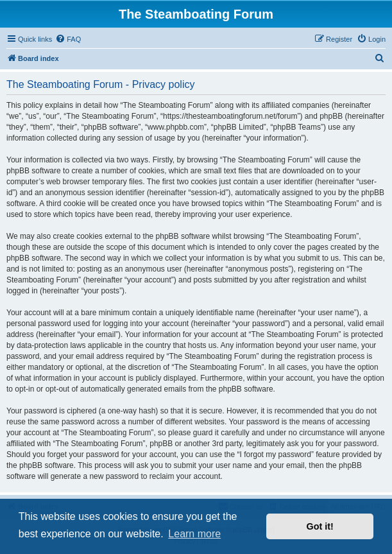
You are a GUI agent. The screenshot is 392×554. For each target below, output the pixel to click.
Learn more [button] (194, 534)
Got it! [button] (320, 526)
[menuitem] (68, 39)
